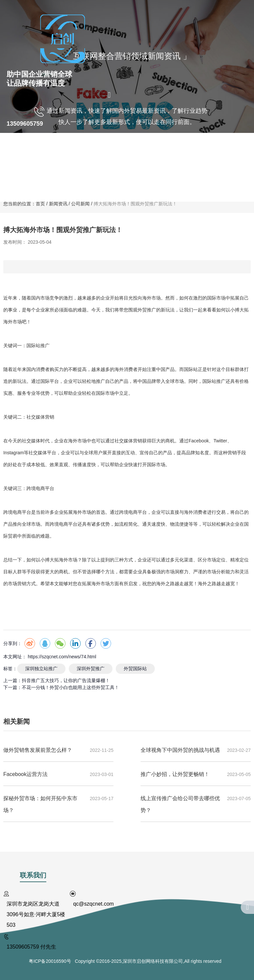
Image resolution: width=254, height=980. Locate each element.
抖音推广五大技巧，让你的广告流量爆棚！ (66, 680)
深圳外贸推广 (91, 669)
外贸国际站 (135, 669)
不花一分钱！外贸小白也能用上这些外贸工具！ (70, 687)
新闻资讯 (105, 184)
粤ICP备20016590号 (52, 961)
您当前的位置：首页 (25, 204)
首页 (12, 150)
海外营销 (100, 150)
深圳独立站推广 (41, 669)
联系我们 (136, 184)
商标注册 (160, 150)
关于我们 (37, 150)
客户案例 (192, 150)
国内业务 (68, 150)
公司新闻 (80, 204)
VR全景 (130, 150)
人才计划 (224, 150)
